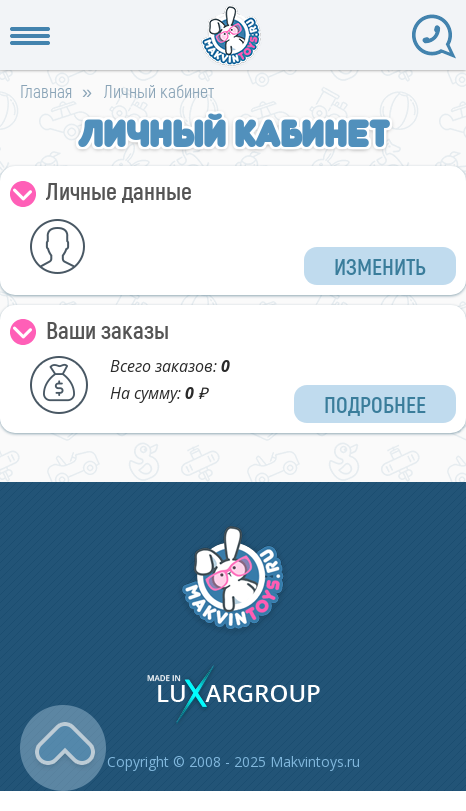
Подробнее (375, 404)
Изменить (380, 266)
